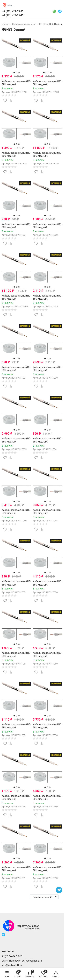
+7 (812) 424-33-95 (12, 956)
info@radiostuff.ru (12, 965)
